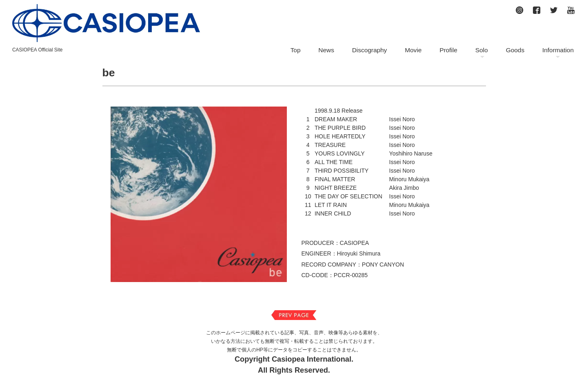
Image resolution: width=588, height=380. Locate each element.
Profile (448, 50)
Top (296, 50)
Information (558, 50)
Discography (370, 50)
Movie (413, 50)
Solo (482, 50)
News (326, 50)
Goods (515, 50)
